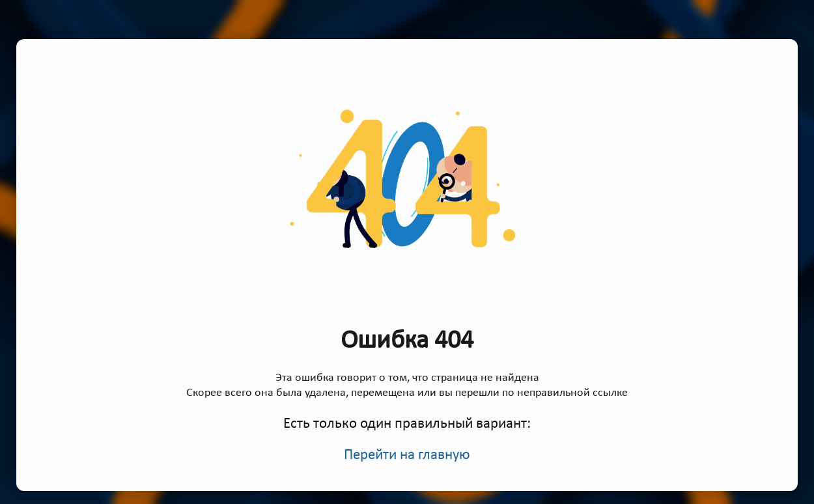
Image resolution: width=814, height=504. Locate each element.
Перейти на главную (407, 455)
